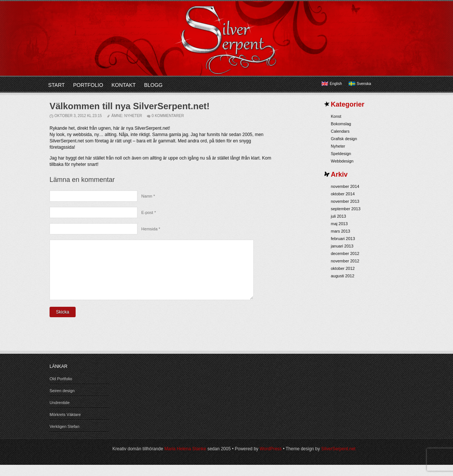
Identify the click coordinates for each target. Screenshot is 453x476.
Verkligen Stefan (64, 438)
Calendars (340, 131)
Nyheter (133, 116)
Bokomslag (341, 124)
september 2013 (346, 209)
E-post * (148, 212)
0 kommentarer (168, 116)
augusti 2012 (343, 276)
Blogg (153, 85)
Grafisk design (344, 139)
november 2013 (345, 201)
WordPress (271, 460)
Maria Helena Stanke (185, 460)
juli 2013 (338, 216)
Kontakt (123, 85)
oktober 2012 (343, 268)
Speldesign (341, 154)
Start (56, 85)
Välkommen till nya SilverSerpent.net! (129, 106)
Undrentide (60, 414)
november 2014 (345, 186)
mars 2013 (340, 231)
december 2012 (345, 253)
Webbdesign (342, 161)
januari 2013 (342, 246)
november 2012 (345, 261)
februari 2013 (343, 239)
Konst (336, 116)
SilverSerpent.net (338, 460)
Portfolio (88, 85)
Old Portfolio (61, 390)
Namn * (148, 196)
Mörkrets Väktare (65, 426)
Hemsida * (151, 229)
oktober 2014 (343, 194)
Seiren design (62, 402)
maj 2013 (339, 224)
